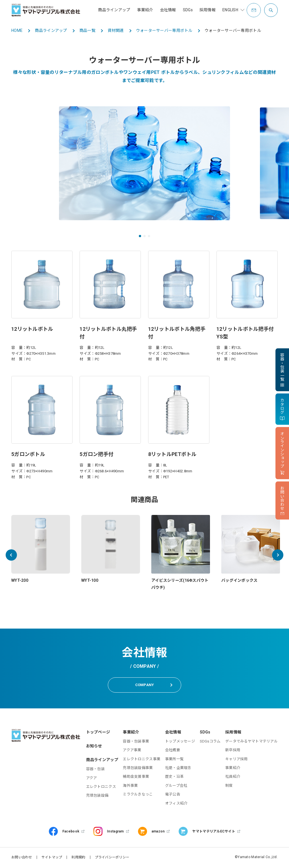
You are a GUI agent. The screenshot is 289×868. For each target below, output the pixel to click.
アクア (92, 779)
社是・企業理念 (178, 769)
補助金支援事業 (136, 778)
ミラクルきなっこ (138, 795)
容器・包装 (95, 770)
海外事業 (130, 786)
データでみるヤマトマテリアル (251, 742)
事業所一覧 (174, 760)
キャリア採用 (237, 760)
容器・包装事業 (136, 742)
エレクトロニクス (101, 787)
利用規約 (78, 858)
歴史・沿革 (174, 778)
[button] (140, 236)
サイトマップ (52, 858)
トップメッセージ (180, 742)
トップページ (98, 733)
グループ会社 (176, 786)
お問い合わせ (22, 858)
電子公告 (173, 795)
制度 (229, 786)
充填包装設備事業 (138, 769)
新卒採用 (233, 751)
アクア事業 (132, 751)
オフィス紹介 (176, 804)
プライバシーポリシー (112, 858)
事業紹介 (233, 769)
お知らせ (94, 747)
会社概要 (173, 751)
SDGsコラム (210, 742)
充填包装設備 (97, 797)
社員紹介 (233, 778)
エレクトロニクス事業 (142, 760)
